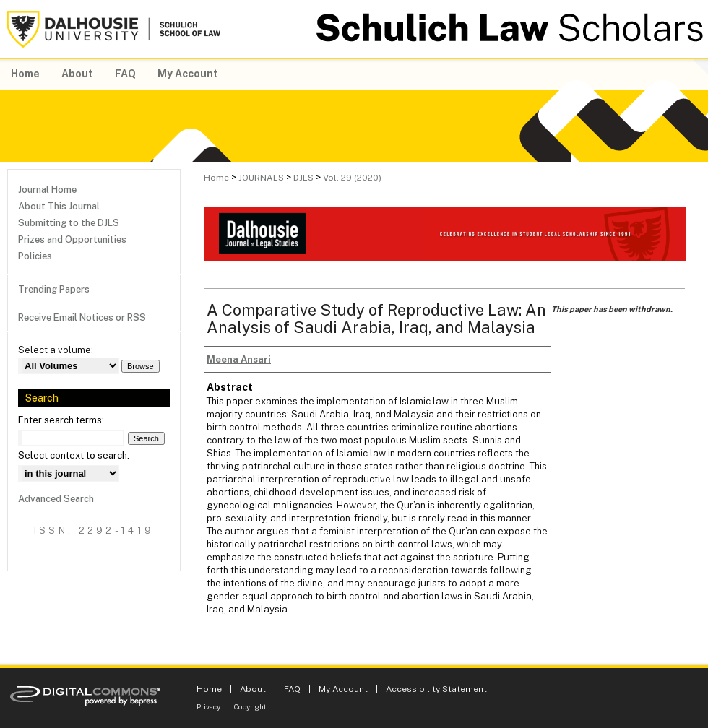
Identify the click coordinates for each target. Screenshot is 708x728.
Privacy (208, 706)
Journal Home (47, 190)
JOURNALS (261, 178)
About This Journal (59, 206)
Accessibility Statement (436, 689)
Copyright (250, 706)
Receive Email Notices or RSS (82, 317)
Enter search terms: (61, 420)
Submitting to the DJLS (69, 223)
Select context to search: (74, 455)
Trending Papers (54, 289)
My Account (343, 689)
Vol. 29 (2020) (352, 178)
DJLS (303, 178)
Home (216, 178)
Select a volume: (56, 350)
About (253, 689)
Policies (35, 256)
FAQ (292, 689)
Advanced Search (56, 499)
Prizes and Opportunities (72, 239)
